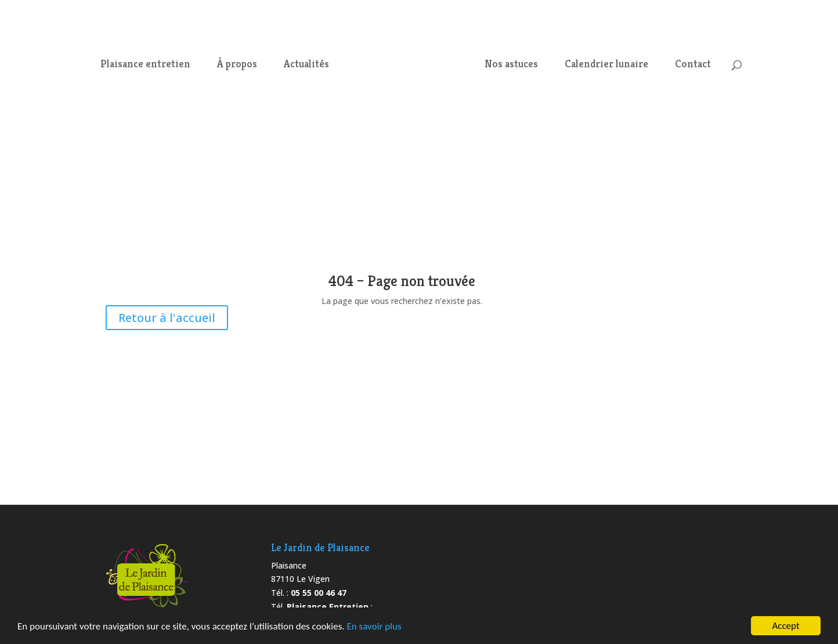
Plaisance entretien (145, 65)
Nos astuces (511, 65)
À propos (237, 65)
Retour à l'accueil (167, 318)
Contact (693, 65)
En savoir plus (374, 627)
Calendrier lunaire (606, 65)
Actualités (306, 65)
